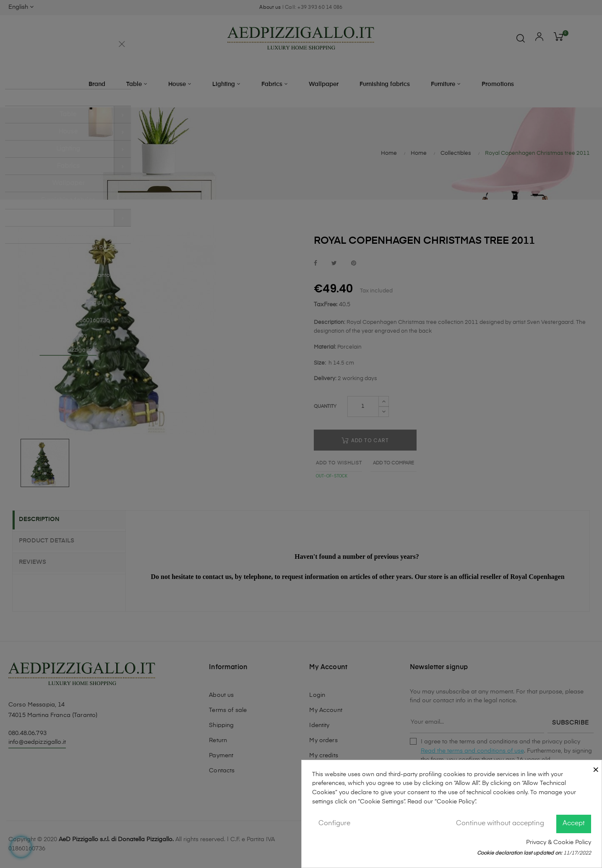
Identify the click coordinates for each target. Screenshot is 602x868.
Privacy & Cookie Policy (559, 842)
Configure (334, 824)
